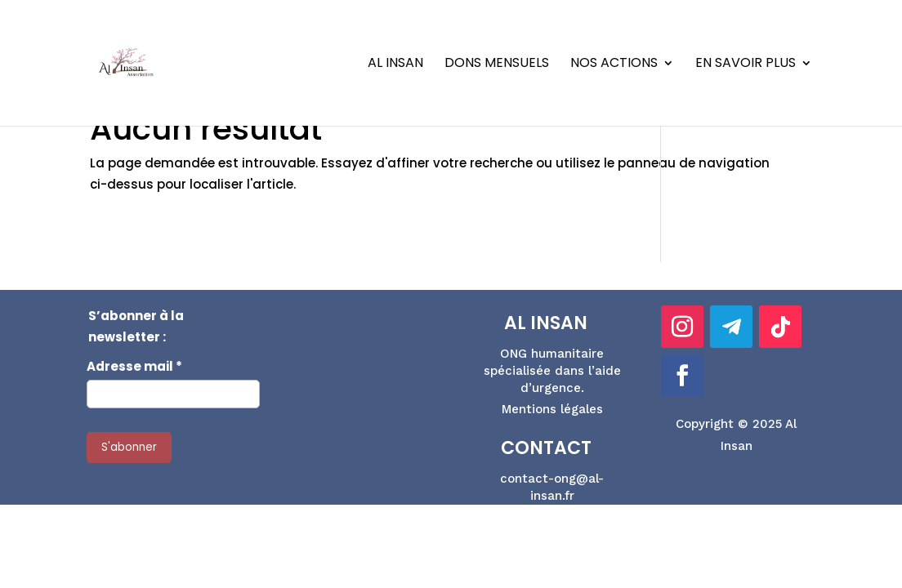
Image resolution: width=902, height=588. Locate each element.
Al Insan (395, 65)
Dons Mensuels (497, 65)
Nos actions (614, 65)
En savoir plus (746, 65)
